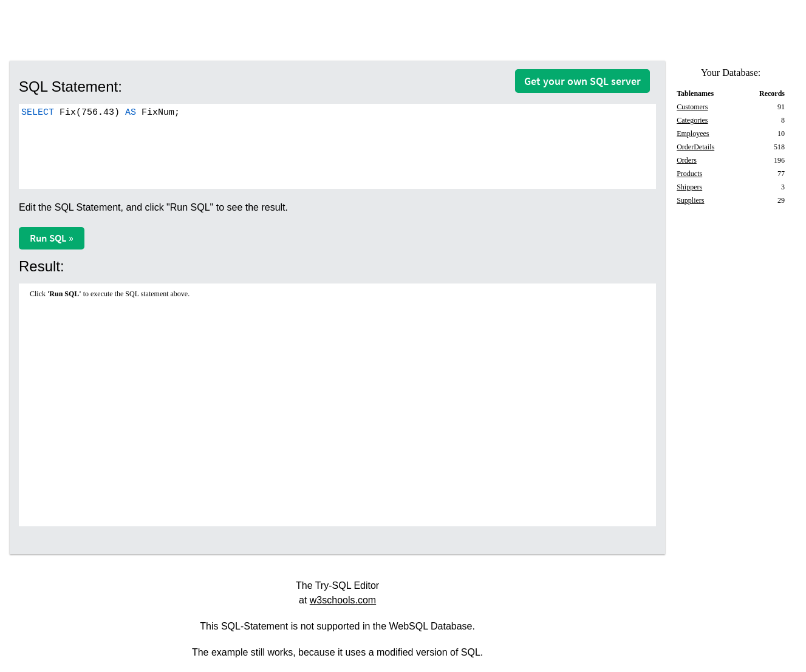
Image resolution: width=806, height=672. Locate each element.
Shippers (689, 187)
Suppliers (690, 200)
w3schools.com (343, 600)
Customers (692, 107)
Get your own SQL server (582, 81)
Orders (687, 160)
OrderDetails (695, 147)
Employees (693, 134)
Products (689, 174)
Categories (692, 120)
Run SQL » (52, 238)
